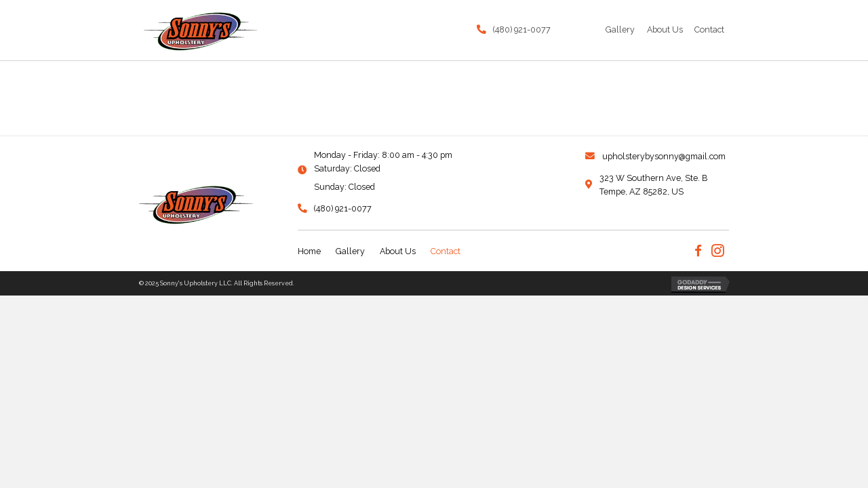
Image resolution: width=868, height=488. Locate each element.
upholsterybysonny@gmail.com (664, 156)
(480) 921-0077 (522, 29)
